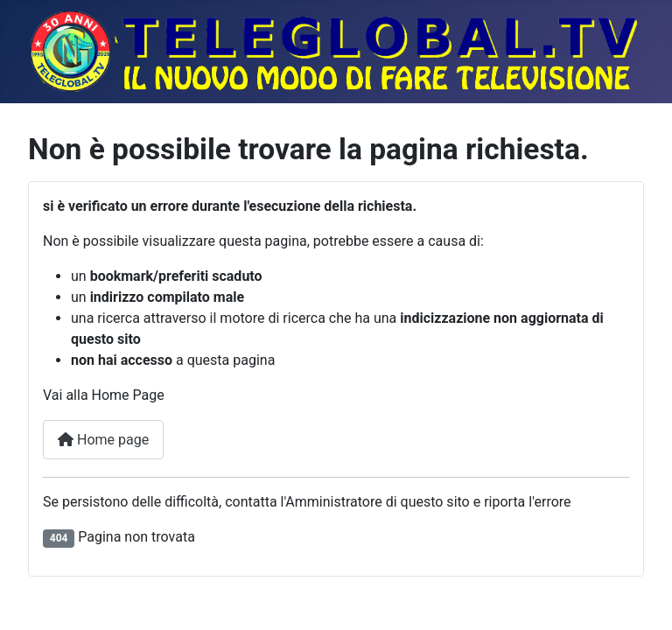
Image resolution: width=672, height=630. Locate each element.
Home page (103, 440)
